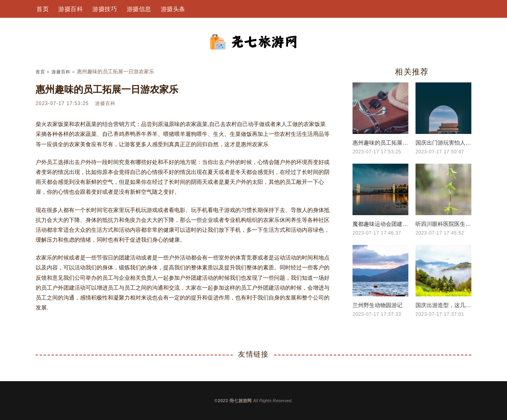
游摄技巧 (105, 9)
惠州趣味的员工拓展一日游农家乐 (380, 143)
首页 (43, 9)
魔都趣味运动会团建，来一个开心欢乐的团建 (380, 224)
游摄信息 (139, 9)
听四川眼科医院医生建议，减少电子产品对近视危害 (443, 224)
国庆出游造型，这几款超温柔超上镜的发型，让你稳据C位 (443, 305)
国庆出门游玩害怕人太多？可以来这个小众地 (443, 143)
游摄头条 (173, 9)
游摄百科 (71, 9)
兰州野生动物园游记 (377, 305)
